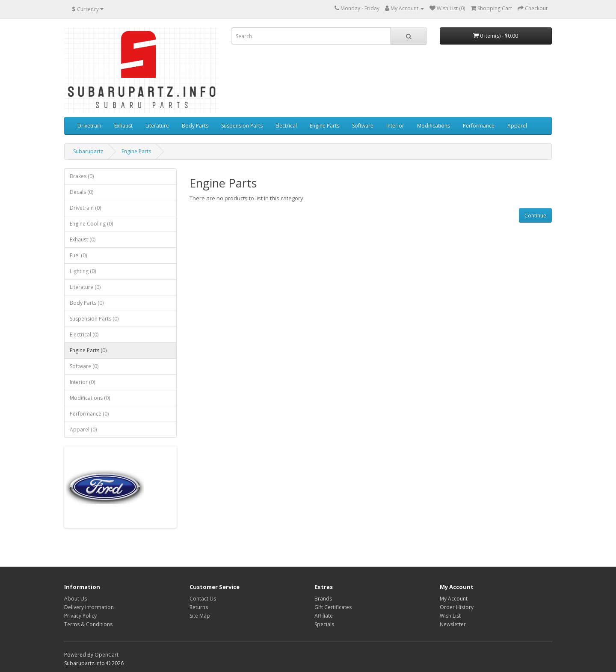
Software (363, 126)
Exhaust (123, 126)
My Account (454, 599)
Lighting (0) (83, 271)
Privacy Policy (80, 616)
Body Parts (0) (87, 303)
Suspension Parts (242, 126)
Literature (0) (85, 287)
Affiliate (324, 616)
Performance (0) (89, 414)
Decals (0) (81, 192)
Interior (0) (82, 382)
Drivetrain (89, 126)
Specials (324, 624)
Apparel (517, 126)
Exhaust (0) (83, 239)
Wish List (450, 616)
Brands (323, 599)
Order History (457, 607)
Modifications (434, 126)
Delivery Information (89, 607)
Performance (479, 126)
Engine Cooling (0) (91, 224)
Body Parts (195, 126)
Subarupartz (88, 151)
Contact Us (203, 599)
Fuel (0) (78, 255)
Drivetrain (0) (85, 208)
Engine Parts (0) (88, 350)
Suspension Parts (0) (94, 319)
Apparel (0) (83, 430)
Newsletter (453, 624)
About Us (76, 599)
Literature (157, 126)
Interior (395, 126)
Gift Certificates (333, 607)
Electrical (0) (84, 335)
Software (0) (84, 366)
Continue (535, 216)
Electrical (286, 126)
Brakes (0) (82, 176)
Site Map (200, 616)
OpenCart (107, 655)
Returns (199, 607)
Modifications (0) (90, 398)
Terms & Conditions (88, 624)
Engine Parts (324, 126)
